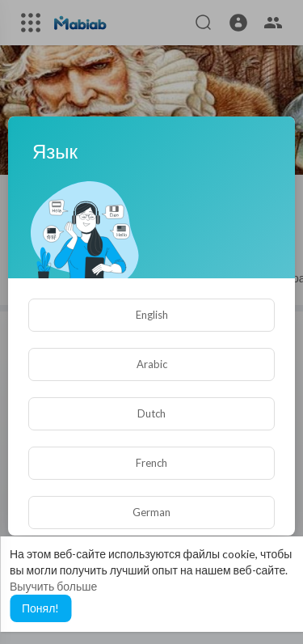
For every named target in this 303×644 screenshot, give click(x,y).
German (151, 512)
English (152, 315)
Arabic (152, 364)
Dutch (151, 413)
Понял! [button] (40, 608)
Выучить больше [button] (53, 586)
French (151, 463)
